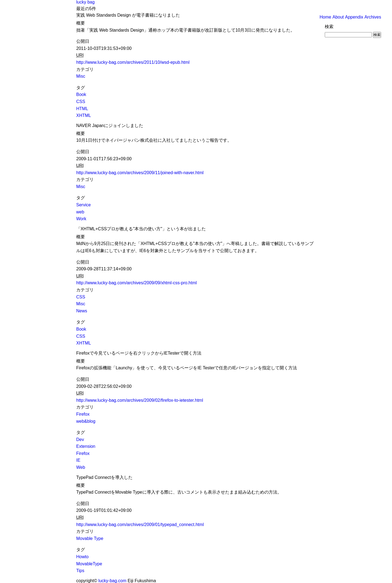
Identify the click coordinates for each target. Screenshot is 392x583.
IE (78, 460)
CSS (81, 102)
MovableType (89, 564)
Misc (81, 76)
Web (81, 467)
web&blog (86, 421)
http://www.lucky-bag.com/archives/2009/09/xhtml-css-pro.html (137, 283)
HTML (82, 109)
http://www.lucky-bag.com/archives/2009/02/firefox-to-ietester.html (140, 400)
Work (81, 219)
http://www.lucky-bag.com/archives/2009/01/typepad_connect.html (140, 525)
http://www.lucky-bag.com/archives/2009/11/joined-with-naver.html (140, 173)
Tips (80, 571)
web (80, 212)
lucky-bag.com (112, 581)
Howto (82, 557)
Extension (86, 446)
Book (81, 94)
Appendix (354, 17)
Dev (80, 439)
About (338, 17)
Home (325, 17)
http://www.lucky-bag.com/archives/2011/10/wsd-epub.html (133, 62)
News (82, 311)
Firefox (83, 414)
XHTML (84, 115)
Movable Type (90, 538)
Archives (373, 17)
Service (83, 205)
